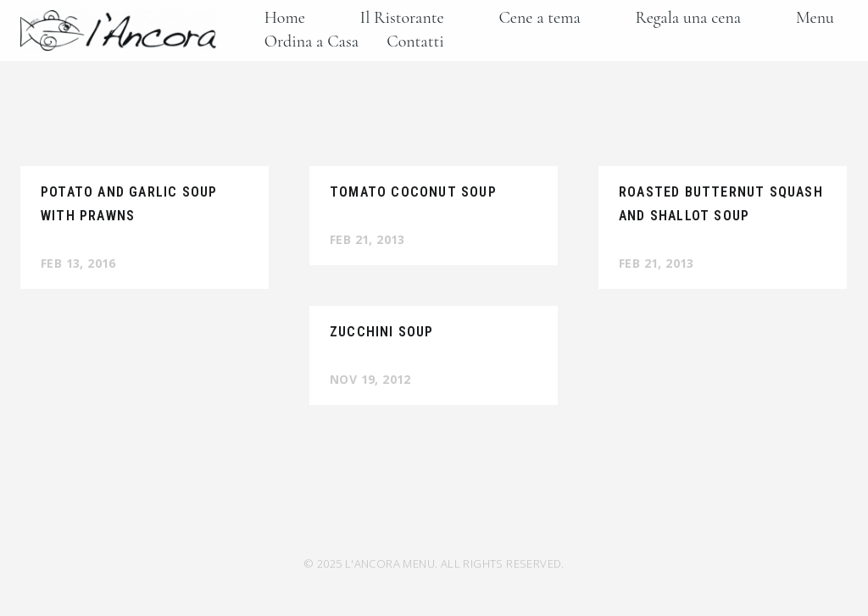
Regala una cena (689, 18)
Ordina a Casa (312, 42)
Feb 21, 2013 (367, 239)
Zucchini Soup (382, 332)
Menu (815, 18)
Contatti (415, 42)
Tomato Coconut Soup (413, 192)
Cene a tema (539, 18)
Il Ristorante (402, 18)
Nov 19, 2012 (370, 379)
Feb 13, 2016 (78, 263)
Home (285, 18)
